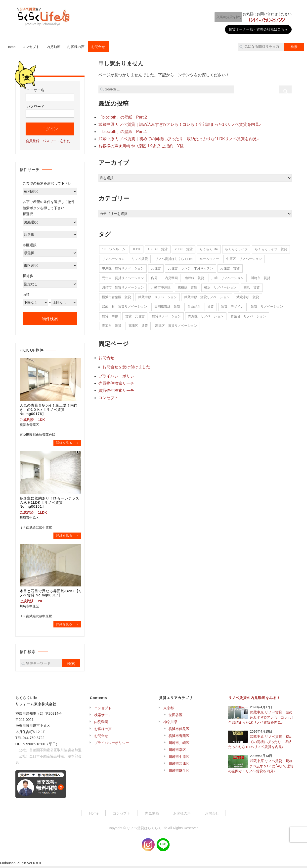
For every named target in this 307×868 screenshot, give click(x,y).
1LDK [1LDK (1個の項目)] (137, 248)
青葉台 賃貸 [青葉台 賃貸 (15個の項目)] (112, 324)
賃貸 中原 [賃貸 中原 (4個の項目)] (110, 315)
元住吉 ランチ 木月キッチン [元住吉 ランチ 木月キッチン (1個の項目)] (191, 267)
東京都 (169, 710)
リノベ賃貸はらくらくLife (147, 830)
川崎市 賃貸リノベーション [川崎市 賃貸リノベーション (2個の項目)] (123, 286)
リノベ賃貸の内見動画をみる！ (254, 700)
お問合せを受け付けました (126, 365)
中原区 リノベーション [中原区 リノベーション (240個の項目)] (244, 258)
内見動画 (53, 47)
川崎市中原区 (179, 759)
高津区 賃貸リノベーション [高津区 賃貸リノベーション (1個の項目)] (176, 324)
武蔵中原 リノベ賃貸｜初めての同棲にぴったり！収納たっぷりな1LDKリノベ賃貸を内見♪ (178, 138)
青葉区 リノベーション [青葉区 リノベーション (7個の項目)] (206, 315)
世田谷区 (175, 717)
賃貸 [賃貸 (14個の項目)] (211, 305)
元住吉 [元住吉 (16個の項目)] (156, 267)
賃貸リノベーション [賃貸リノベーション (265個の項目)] (166, 315)
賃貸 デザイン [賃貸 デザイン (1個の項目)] (232, 305)
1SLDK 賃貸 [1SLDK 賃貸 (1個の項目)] (158, 248)
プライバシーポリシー (118, 374)
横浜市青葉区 (179, 738)
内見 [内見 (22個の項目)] (154, 277)
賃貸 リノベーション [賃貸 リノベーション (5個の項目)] (267, 305)
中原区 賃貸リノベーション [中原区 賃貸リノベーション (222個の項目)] (123, 267)
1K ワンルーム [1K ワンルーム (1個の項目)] (114, 248)
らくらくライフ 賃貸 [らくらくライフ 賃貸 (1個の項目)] (271, 248)
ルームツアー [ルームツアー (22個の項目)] (209, 258)
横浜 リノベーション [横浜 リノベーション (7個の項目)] (220, 286)
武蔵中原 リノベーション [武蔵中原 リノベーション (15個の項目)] (158, 296)
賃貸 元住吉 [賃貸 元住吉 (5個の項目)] (135, 315)
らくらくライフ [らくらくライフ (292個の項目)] (236, 248)
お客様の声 (76, 47)
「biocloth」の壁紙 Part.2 (123, 117)
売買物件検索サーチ (116, 381)
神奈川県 (170, 724)
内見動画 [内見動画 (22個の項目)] (171, 277)
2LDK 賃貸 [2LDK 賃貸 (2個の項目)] (184, 248)
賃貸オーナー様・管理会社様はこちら (258, 29)
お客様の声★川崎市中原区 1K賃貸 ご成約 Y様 (141, 145)
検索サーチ (103, 717)
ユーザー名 (36, 90)
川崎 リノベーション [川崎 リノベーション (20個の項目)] (227, 277)
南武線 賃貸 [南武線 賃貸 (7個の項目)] (194, 277)
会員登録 (33, 141)
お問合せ (98, 47)
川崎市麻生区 (179, 773)
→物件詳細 (67, 443)
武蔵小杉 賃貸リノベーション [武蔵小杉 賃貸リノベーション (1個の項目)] (125, 305)
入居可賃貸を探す (224, 17)
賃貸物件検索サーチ (116, 388)
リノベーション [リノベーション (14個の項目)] (113, 258)
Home (11, 47)
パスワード (36, 107)
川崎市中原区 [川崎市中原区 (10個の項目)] (161, 286)
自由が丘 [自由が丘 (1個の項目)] (194, 305)
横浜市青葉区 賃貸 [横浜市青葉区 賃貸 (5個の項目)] (116, 296)
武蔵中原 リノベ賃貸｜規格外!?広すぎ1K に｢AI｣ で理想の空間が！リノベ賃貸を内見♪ (261, 768)
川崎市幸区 (177, 752)
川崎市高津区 (179, 766)
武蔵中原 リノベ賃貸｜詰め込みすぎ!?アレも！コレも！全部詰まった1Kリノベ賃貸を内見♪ (180, 124)
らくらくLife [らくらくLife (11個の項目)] (209, 248)
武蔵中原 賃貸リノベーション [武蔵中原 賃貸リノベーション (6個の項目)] (207, 296)
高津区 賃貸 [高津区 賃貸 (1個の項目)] (138, 324)
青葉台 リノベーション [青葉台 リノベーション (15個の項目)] (248, 315)
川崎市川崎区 (179, 745)
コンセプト (31, 47)
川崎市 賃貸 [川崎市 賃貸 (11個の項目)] (261, 277)
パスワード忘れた (56, 141)
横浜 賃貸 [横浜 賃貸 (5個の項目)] (252, 286)
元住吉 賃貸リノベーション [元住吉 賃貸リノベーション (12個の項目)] (123, 277)
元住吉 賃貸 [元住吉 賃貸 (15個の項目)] (230, 267)
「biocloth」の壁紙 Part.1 (123, 131)
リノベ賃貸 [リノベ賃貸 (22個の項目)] (140, 258)
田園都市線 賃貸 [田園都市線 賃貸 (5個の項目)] (167, 305)
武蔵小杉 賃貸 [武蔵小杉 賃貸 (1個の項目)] (248, 296)
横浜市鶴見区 (179, 731)
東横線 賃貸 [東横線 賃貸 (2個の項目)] (187, 286)
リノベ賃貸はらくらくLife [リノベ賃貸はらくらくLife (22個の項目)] (174, 258)
